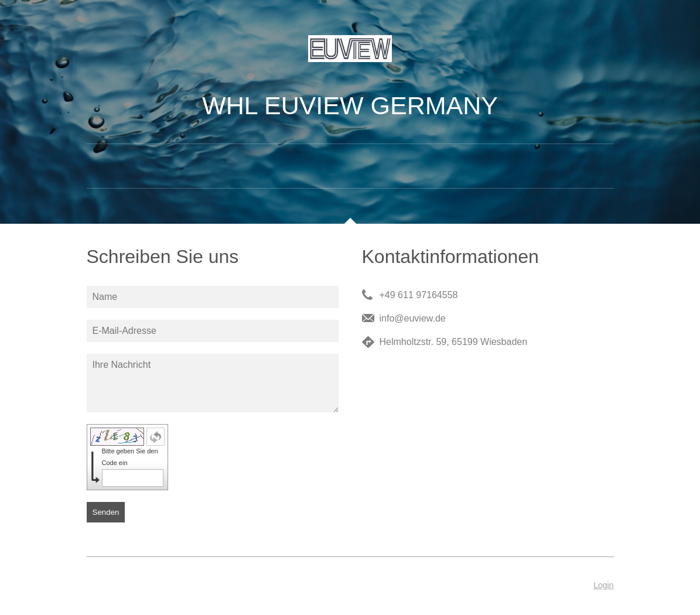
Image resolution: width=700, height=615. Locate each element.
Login (603, 585)
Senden (106, 512)
